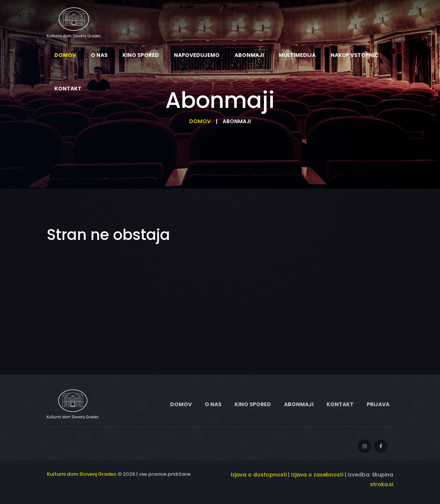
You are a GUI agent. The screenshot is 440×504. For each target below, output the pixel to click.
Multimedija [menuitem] (297, 55)
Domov (200, 121)
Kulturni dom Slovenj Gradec (82, 474)
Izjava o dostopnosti (259, 475)
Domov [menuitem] (65, 55)
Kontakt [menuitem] (68, 89)
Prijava (378, 404)
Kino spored (253, 404)
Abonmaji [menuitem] (249, 55)
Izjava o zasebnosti (317, 475)
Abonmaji (299, 404)
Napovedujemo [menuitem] (197, 55)
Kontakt (340, 404)
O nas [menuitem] (99, 55)
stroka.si (382, 484)
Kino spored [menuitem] (141, 55)
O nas (213, 404)
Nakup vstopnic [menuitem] (355, 55)
